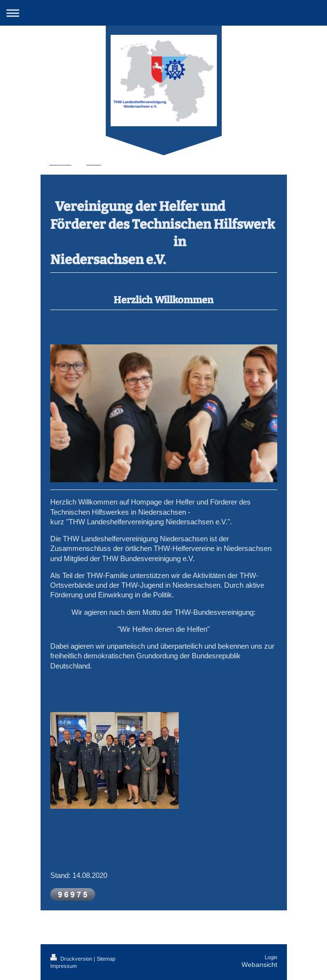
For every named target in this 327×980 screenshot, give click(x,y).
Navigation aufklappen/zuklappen (163, 13)
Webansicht (259, 965)
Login (271, 957)
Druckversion (72, 959)
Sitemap (106, 959)
